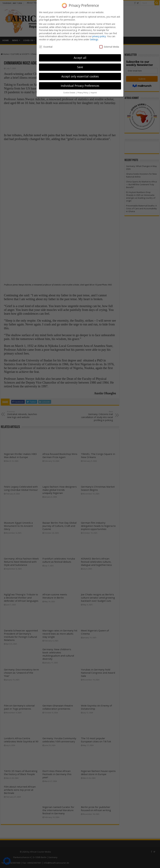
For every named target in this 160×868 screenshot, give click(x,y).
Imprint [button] (94, 93)
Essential (46, 47)
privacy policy (99, 36)
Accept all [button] (80, 58)
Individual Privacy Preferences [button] (80, 86)
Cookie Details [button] (69, 93)
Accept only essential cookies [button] (80, 76)
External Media (109, 47)
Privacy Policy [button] (83, 93)
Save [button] (80, 67)
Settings (94, 39)
